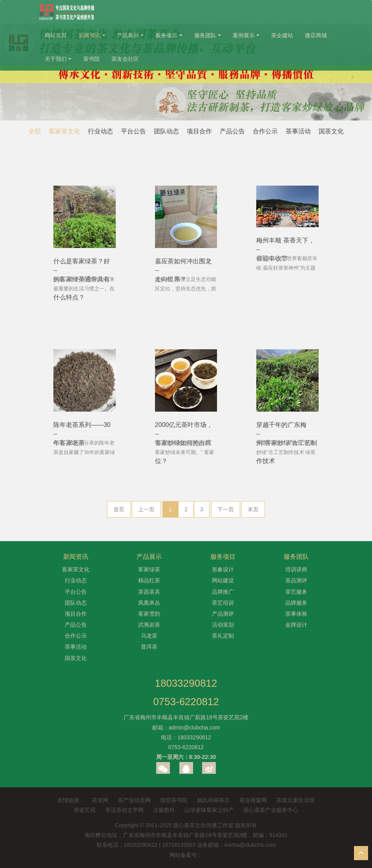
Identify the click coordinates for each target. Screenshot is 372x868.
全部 (35, 131)
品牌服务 (296, 603)
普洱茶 (149, 647)
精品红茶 (149, 580)
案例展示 (244, 35)
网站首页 (56, 35)
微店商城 (316, 35)
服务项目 (166, 35)
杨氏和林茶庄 (213, 800)
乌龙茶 (149, 636)
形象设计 (223, 569)
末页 (253, 509)
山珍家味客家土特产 (209, 810)
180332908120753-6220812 (186, 692)
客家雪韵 (149, 614)
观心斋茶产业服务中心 (271, 810)
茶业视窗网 (253, 800)
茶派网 (100, 800)
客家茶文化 (64, 131)
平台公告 (133, 131)
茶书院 (91, 59)
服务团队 (205, 35)
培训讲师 (296, 569)
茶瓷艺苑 (85, 810)
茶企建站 (282, 35)
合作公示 (265, 131)
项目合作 (199, 131)
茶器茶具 (149, 592)
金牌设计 (296, 625)
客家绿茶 (149, 569)
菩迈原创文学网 (124, 810)
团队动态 (166, 131)
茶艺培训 (223, 603)
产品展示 (128, 35)
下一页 (226, 509)
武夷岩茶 (149, 625)
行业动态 (100, 131)
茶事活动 (298, 131)
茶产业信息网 (134, 800)
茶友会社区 (125, 59)
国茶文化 (331, 131)
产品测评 (223, 614)
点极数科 (164, 810)
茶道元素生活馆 (295, 800)
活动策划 (223, 625)
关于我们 (56, 59)
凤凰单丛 (149, 603)
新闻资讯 (89, 35)
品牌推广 (223, 592)
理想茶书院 (174, 800)
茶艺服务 (296, 592)
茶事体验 (296, 614)
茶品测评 (296, 580)
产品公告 (232, 131)
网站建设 (223, 580)
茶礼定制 (223, 636)
